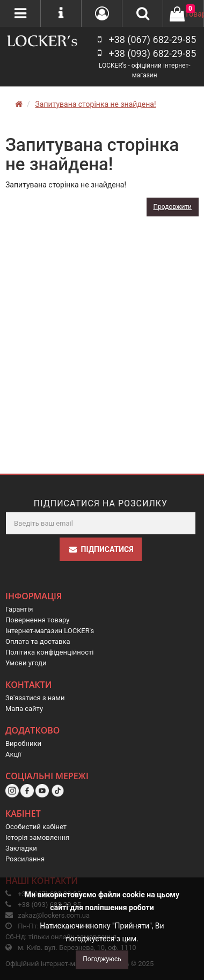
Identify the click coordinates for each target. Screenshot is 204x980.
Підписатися (101, 549)
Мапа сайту (24, 709)
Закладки (21, 848)
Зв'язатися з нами (35, 698)
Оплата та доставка (38, 641)
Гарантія (19, 609)
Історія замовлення (37, 837)
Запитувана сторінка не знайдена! (95, 104)
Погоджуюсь (102, 959)
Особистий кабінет (36, 827)
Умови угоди (26, 663)
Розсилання (25, 859)
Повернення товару (37, 620)
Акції (13, 754)
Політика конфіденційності (49, 652)
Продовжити (173, 207)
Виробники (23, 743)
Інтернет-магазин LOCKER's (50, 631)
